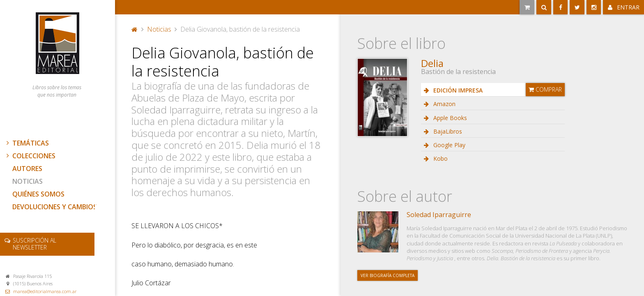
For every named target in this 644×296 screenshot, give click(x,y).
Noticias (28, 181)
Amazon (444, 104)
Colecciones (30, 156)
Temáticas (27, 143)
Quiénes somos (38, 194)
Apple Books (449, 118)
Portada (135, 29)
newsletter (34, 244)
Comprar (545, 89)
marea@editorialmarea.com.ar (45, 291)
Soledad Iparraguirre (439, 215)
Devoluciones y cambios (55, 207)
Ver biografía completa (388, 275)
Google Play (448, 145)
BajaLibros (447, 131)
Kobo (440, 158)
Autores (27, 169)
